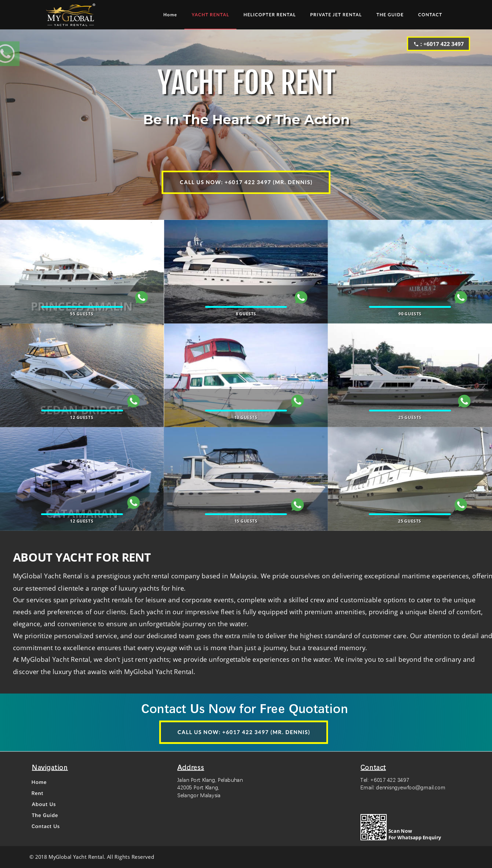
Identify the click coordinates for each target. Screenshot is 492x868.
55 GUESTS (82, 314)
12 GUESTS (82, 417)
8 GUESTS (246, 314)
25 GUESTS (410, 417)
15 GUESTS (246, 521)
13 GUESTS (246, 417)
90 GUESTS (410, 314)
